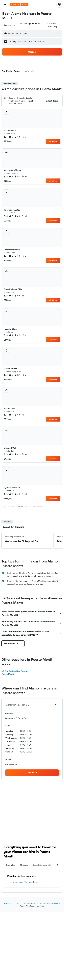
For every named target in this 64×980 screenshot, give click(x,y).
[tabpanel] (32, 879)
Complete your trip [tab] (42, 865)
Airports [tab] (24, 865)
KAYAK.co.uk (8, 903)
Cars (18, 903)
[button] (5, 4)
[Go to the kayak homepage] (19, 4)
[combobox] (10, 25)
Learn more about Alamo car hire (22, 882)
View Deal (53, 141)
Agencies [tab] (11, 865)
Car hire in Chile (29, 903)
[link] (32, 773)
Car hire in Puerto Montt (48, 903)
